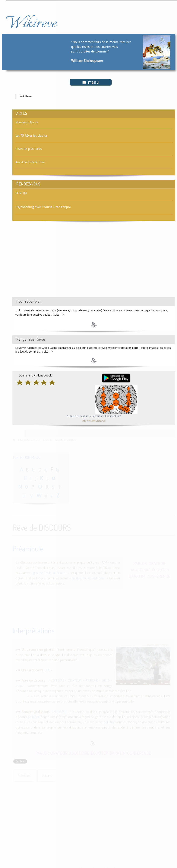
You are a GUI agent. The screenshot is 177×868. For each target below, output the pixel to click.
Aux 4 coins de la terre (30, 162)
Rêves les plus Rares (29, 149)
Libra (99, 420)
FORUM (21, 193)
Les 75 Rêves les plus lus (31, 136)
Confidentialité (113, 416)
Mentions (98, 416)
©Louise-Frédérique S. (79, 416)
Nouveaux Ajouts (27, 122)
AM (93, 420)
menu (91, 82)
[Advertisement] (48, 263)
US (104, 420)
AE (84, 420)
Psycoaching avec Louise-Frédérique (43, 207)
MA (88, 420)
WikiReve (26, 96)
